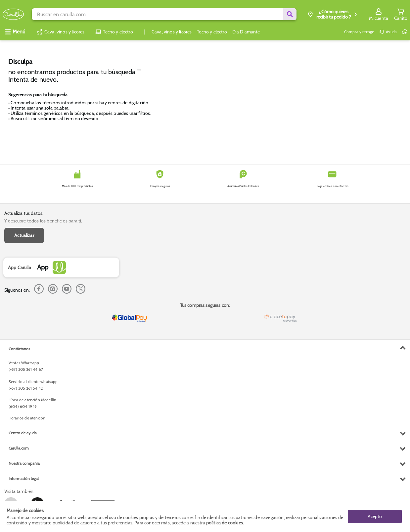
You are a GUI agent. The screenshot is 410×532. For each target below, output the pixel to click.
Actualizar (24, 235)
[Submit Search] (290, 14)
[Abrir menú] (15, 32)
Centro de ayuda (23, 433)
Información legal (24, 479)
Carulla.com (19, 448)
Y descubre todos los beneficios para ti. (43, 221)
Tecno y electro (212, 32)
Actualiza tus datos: (24, 213)
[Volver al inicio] (13, 14)
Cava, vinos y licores (172, 32)
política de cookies (225, 523)
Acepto (375, 516)
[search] (164, 14)
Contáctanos (19, 349)
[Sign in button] (379, 14)
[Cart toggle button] (401, 14)
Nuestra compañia (24, 463)
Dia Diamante (246, 32)
